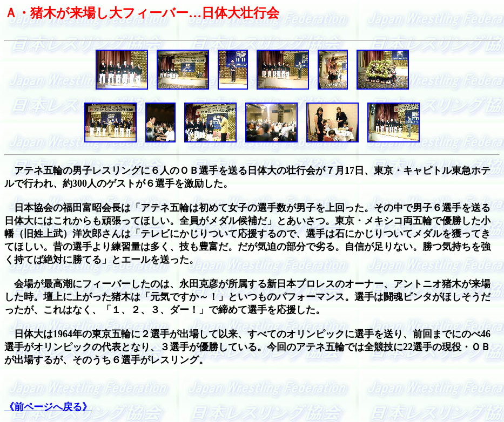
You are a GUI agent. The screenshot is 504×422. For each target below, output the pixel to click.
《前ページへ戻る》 (48, 407)
